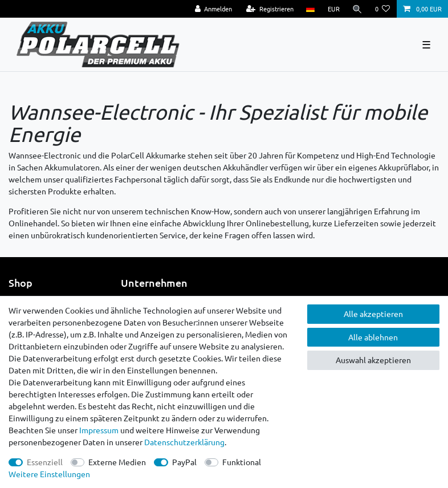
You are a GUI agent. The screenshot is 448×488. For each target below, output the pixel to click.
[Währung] (333, 9)
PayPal (184, 462)
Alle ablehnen (373, 337)
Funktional (242, 462)
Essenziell (45, 462)
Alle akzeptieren (373, 314)
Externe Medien (117, 462)
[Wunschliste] (383, 9)
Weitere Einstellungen (49, 474)
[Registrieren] (270, 9)
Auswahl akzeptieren (373, 360)
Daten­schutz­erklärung (184, 442)
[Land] (310, 9)
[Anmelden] (213, 9)
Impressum (99, 430)
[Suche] (357, 9)
